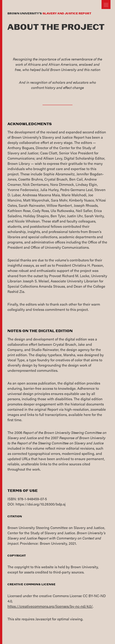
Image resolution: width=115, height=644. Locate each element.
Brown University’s (49, 14)
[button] (106, 5)
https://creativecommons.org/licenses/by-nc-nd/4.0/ (50, 606)
